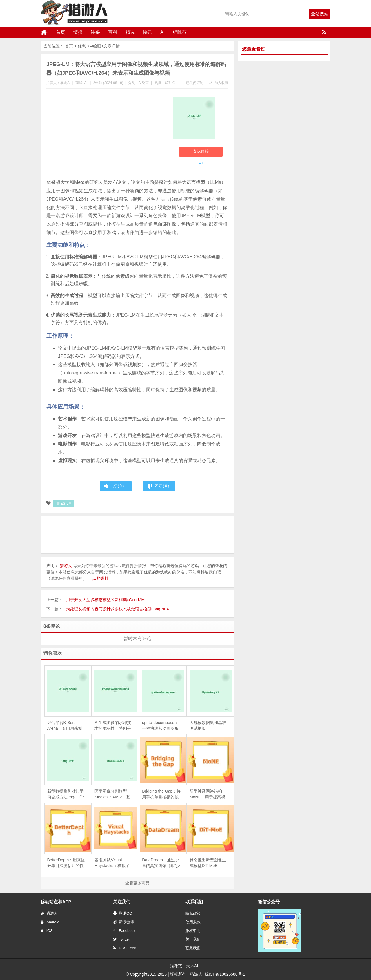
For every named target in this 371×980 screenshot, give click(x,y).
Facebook (124, 931)
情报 (78, 32)
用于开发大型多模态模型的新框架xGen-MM (105, 600)
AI (162, 32)
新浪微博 (123, 922)
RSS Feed (125, 948)
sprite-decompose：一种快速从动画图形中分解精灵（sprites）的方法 (160, 726)
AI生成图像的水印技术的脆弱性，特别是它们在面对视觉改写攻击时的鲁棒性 (113, 726)
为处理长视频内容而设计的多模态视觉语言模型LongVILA (118, 609)
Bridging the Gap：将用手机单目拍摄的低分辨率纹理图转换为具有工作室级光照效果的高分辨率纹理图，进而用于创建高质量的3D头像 (161, 794)
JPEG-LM (64, 504)
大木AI (192, 966)
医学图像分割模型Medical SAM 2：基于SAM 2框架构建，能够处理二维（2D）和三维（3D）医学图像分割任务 (113, 794)
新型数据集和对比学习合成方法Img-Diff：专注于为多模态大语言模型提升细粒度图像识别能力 (67, 794)
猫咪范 (180, 32)
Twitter (121, 939)
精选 (130, 32)
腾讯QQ (123, 913)
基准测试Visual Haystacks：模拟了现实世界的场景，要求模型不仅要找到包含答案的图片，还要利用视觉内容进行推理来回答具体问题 (113, 863)
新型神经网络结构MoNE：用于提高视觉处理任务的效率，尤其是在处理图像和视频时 (208, 794)
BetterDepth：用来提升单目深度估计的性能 (66, 863)
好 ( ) (119, 486)
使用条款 (193, 922)
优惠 (82, 46)
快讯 (148, 32)
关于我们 (193, 939)
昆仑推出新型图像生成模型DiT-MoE (208, 863)
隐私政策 (193, 913)
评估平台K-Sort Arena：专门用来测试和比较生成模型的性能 (66, 726)
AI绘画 (95, 46)
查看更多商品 (137, 883)
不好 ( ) (162, 486)
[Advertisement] (107, 135)
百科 (113, 32)
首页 (61, 32)
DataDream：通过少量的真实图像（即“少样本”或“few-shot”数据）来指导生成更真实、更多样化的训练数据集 (161, 863)
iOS (47, 931)
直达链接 (201, 151)
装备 (95, 32)
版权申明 (193, 931)
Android (50, 922)
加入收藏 (218, 83)
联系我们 (193, 948)
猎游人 (49, 913)
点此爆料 (100, 578)
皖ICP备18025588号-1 (225, 974)
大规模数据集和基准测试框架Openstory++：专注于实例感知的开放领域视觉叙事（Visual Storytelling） (208, 726)
